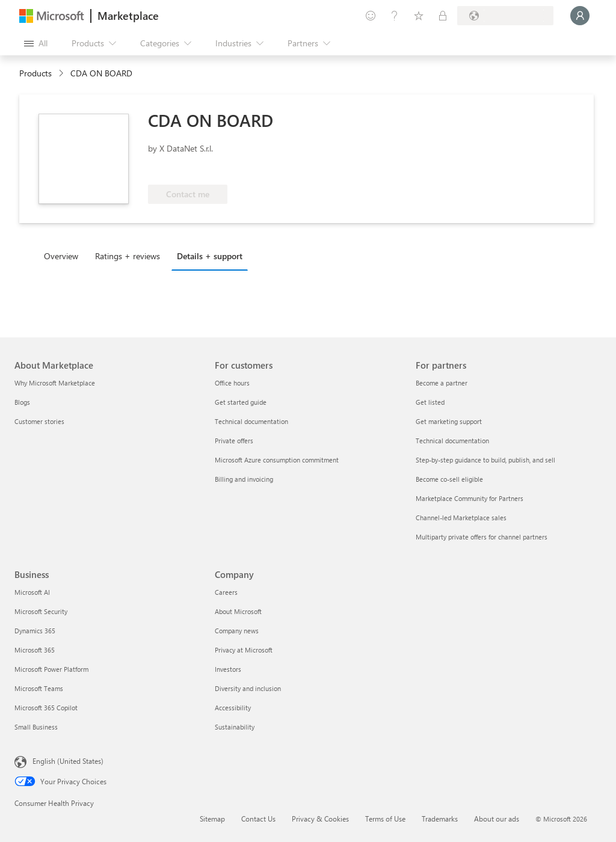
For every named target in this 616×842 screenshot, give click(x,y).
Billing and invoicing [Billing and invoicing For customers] (244, 479)
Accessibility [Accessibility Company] (233, 708)
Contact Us (258, 819)
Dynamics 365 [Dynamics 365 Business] (35, 631)
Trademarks (440, 819)
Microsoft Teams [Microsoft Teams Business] (39, 688)
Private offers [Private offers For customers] (234, 441)
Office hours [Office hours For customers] (232, 383)
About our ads (497, 819)
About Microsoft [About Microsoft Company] (238, 611)
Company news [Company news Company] (237, 631)
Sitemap (212, 819)
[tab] (64, 256)
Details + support (210, 256)
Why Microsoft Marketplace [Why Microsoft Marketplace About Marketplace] (55, 383)
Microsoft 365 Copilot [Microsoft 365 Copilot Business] (46, 708)
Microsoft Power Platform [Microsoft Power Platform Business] (51, 669)
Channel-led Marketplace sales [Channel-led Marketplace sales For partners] (461, 518)
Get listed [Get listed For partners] (430, 402)
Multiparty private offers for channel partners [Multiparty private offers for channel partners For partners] (482, 537)
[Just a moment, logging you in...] (580, 16)
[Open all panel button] (36, 43)
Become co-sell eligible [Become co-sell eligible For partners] (449, 479)
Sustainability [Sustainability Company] (235, 727)
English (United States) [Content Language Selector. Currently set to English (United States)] (68, 761)
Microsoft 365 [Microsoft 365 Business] (35, 650)
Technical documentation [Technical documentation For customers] (251, 421)
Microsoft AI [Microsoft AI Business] (32, 592)
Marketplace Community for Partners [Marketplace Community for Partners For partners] (470, 498)
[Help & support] (395, 16)
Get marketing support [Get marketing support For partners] (449, 421)
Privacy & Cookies (320, 819)
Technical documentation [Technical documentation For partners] (452, 441)
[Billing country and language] (505, 16)
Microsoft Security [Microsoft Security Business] (41, 611)
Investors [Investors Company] (228, 669)
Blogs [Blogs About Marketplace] (22, 402)
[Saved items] (419, 16)
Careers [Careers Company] (226, 592)
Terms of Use (385, 819)
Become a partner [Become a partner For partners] (442, 383)
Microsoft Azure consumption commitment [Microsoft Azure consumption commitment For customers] (277, 460)
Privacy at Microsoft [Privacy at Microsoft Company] (244, 650)
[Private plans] (443, 16)
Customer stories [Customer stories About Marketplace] (39, 421)
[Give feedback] (371, 16)
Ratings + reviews (128, 256)
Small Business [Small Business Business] (36, 727)
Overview (61, 256)
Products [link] (35, 73)
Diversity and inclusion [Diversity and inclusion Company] (248, 688)
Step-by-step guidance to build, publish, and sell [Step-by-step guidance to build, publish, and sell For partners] (485, 460)
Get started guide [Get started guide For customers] (241, 402)
